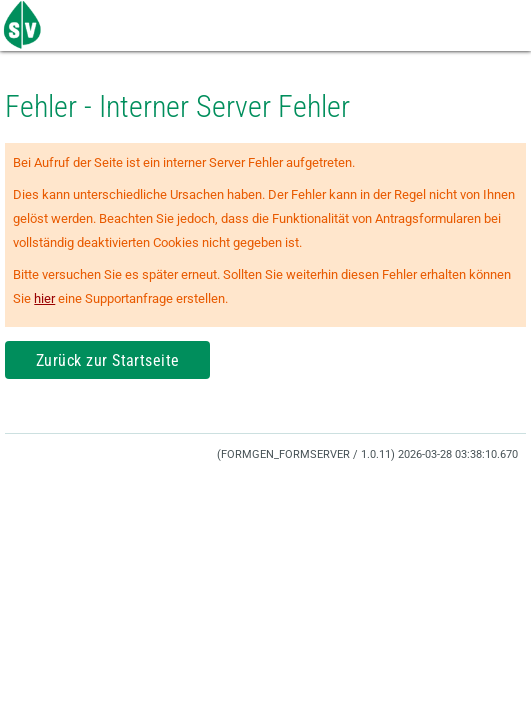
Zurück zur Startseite (108, 360)
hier (44, 298)
